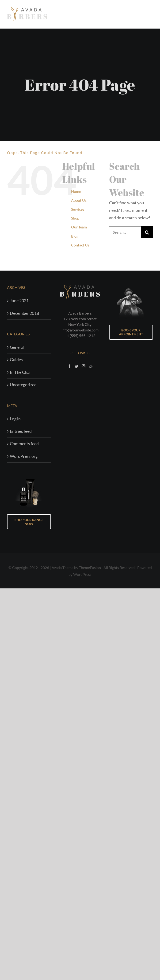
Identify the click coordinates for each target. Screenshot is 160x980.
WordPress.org (24, 456)
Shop (75, 218)
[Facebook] (69, 366)
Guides (16, 360)
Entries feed (21, 431)
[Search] (147, 232)
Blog (75, 236)
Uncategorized (23, 385)
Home (76, 191)
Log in (15, 419)
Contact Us (80, 245)
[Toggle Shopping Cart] (138, 14)
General (17, 347)
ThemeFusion (90, 567)
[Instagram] (84, 366)
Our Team (79, 227)
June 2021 (19, 301)
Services (78, 209)
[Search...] (125, 232)
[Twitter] (76, 366)
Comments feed (24, 444)
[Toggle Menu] (150, 14)
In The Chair (21, 372)
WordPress (82, 574)
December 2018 (24, 313)
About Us (79, 200)
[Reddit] (91, 366)
